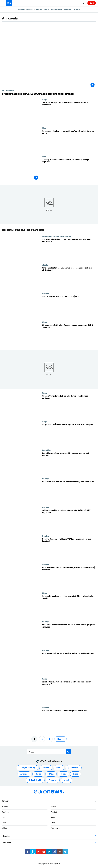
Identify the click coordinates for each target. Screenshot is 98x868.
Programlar (55, 828)
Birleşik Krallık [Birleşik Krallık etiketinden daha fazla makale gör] (35, 780)
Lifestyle (46, 265)
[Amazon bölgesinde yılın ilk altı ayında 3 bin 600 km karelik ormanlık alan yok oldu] (69, 606)
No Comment (8, 90)
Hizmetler (6, 836)
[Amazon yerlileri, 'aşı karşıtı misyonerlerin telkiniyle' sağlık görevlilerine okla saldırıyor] (69, 663)
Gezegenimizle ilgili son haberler (56, 236)
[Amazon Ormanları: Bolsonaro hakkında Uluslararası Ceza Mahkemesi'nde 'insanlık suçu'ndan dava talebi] (69, 549)
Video (4, 828)
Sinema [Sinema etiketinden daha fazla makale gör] (46, 768)
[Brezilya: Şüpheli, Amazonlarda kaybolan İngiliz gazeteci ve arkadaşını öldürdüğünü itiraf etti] (69, 520)
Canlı (92, 3)
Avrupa (5, 807)
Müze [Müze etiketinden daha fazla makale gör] (63, 774)
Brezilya (45, 293)
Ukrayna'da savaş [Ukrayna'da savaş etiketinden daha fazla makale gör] (27, 768)
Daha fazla (6, 843)
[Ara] (49, 752)
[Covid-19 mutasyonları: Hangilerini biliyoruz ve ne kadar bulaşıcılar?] (69, 692)
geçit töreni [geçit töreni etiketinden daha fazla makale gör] (73, 768)
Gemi (47, 9)
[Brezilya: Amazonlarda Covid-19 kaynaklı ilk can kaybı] (69, 721)
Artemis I (68, 9)
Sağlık (53, 817)
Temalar (5, 801)
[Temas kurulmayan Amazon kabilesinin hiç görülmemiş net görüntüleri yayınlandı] (69, 113)
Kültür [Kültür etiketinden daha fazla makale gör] (38, 774)
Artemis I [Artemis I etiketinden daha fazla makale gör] (24, 774)
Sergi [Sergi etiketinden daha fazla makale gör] (75, 774)
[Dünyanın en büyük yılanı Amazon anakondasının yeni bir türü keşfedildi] (69, 335)
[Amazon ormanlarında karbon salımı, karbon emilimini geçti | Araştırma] (69, 578)
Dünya (44, 99)
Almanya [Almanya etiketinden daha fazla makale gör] (53, 780)
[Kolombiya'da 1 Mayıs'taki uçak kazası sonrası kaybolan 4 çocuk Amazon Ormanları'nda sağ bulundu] (69, 463)
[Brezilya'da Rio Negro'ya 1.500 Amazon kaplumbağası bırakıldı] (49, 94)
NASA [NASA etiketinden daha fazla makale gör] (51, 774)
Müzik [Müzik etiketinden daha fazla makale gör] (66, 780)
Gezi (4, 823)
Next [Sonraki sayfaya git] (59, 739)
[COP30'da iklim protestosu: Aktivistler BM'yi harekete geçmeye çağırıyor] (69, 170)
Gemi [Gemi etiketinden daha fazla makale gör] (59, 768)
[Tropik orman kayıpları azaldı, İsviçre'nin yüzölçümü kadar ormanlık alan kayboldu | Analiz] (69, 307)
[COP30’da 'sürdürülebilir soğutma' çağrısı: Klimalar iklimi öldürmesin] (69, 249)
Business (6, 812)
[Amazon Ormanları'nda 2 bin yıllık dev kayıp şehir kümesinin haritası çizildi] (69, 406)
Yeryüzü (54, 812)
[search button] (68, 752)
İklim (44, 128)
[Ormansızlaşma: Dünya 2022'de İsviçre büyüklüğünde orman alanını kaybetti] (69, 435)
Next (4, 817)
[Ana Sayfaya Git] (9, 3)
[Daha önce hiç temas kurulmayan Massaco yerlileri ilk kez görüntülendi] (69, 278)
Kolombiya (46, 450)
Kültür (77, 9)
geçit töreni (57, 9)
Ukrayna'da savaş (26, 9)
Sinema (39, 9)
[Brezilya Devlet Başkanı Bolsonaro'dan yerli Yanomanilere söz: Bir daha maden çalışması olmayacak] (69, 635)
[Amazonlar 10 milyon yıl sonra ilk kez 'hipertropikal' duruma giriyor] (69, 141)
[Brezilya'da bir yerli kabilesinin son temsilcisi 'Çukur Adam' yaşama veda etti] (69, 492)
